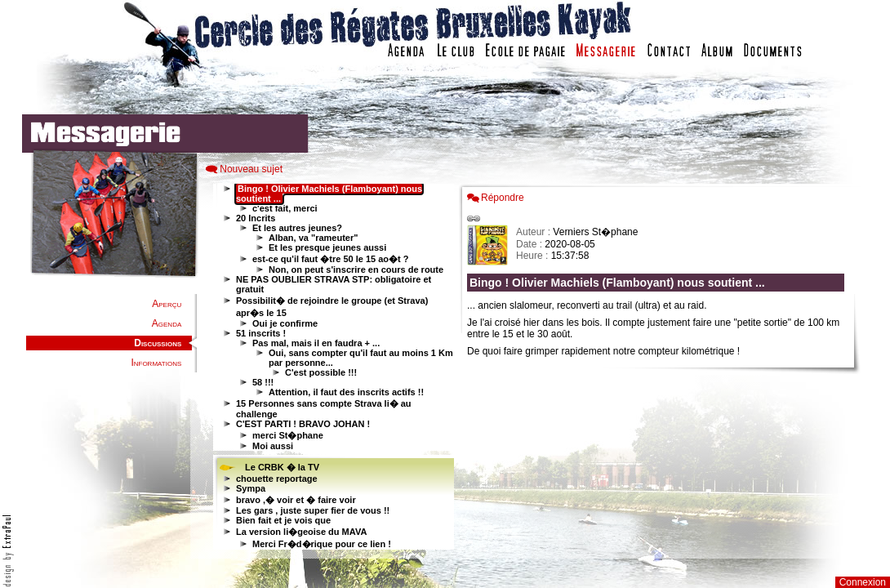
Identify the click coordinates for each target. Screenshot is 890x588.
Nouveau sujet (251, 169)
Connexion (863, 582)
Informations (156, 363)
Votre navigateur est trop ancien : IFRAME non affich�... (660, 367)
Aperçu (167, 304)
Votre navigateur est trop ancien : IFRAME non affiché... (332, 367)
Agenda (167, 323)
